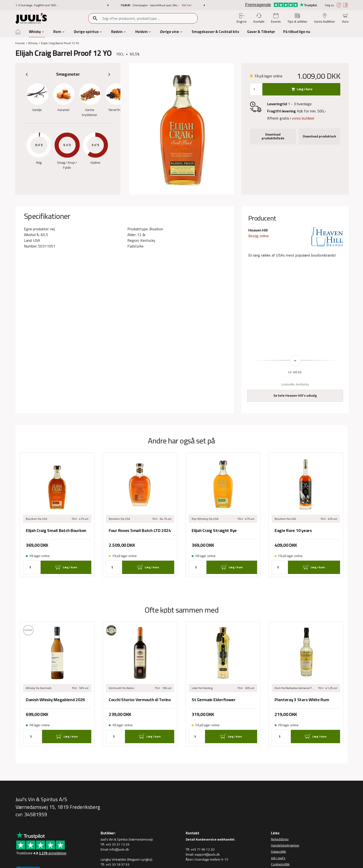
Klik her (187, 5)
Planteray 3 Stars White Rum (302, 700)
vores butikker (303, 118)
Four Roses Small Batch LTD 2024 (140, 530)
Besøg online (259, 236)
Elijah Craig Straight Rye (214, 530)
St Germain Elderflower (214, 700)
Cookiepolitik (280, 864)
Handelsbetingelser (285, 846)
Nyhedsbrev (280, 839)
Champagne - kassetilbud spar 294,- (156, 5)
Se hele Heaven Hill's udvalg (295, 396)
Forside (20, 43)
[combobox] (150, 18)
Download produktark (319, 136)
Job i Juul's (278, 858)
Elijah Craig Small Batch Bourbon (56, 530)
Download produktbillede (273, 136)
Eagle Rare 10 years (293, 530)
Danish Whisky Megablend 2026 (55, 700)
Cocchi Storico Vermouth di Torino (140, 700)
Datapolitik (279, 852)
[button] (108, 5)
